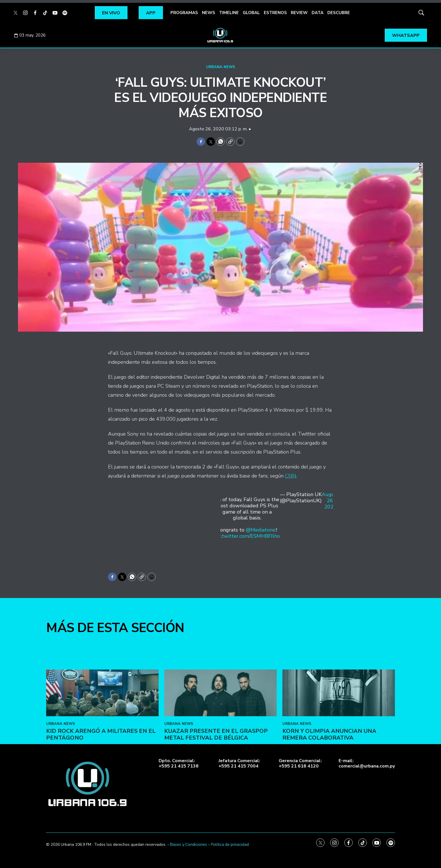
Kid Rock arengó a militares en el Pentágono (101, 776)
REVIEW (299, 13)
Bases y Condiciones (189, 844)
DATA (318, 13)
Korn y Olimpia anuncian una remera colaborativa (329, 776)
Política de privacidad (230, 844)
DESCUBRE (339, 13)
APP (151, 13)
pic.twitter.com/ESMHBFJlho (247, 536)
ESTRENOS (275, 13)
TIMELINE (229, 13)
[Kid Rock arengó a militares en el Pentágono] (102, 734)
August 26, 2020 (330, 501)
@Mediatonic (261, 530)
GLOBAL (251, 13)
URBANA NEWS (221, 67)
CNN (291, 476)
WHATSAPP (406, 35)
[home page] (220, 35)
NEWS (209, 13)
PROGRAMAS (184, 13)
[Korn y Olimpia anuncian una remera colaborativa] (339, 734)
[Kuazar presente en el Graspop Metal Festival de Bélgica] (220, 734)
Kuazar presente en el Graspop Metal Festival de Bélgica (216, 776)
